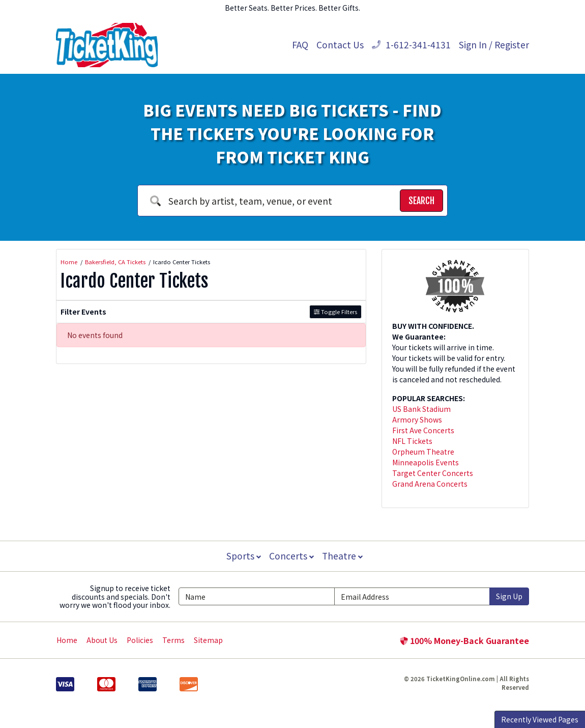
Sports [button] (243, 556)
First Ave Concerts (423, 430)
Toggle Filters (335, 312)
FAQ (300, 45)
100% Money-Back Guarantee (464, 640)
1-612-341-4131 (411, 45)
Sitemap (208, 640)
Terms (173, 640)
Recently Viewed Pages (540, 719)
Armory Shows (417, 419)
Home (67, 640)
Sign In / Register (494, 45)
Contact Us (340, 45)
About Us (102, 640)
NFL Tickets (412, 441)
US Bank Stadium (421, 409)
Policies (140, 640)
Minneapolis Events (426, 462)
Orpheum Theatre (423, 452)
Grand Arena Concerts (430, 484)
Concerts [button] (291, 556)
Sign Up (509, 596)
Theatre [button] (343, 556)
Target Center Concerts (433, 473)
